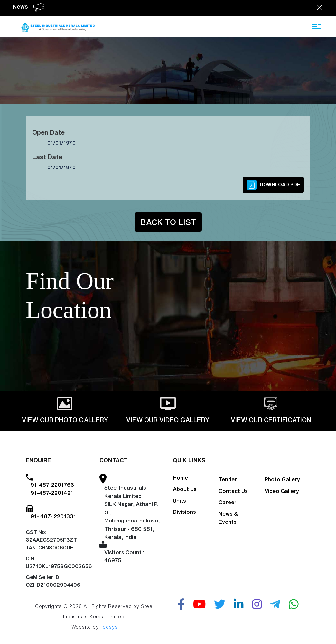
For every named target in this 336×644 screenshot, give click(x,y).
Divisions (184, 512)
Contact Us (233, 491)
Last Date (47, 157)
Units (179, 500)
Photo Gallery (282, 479)
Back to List (168, 222)
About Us (185, 489)
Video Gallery (282, 491)
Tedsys (109, 627)
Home (180, 478)
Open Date (48, 132)
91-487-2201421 (52, 493)
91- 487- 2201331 (53, 516)
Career (228, 502)
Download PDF (273, 185)
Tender (228, 479)
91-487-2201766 (52, 485)
